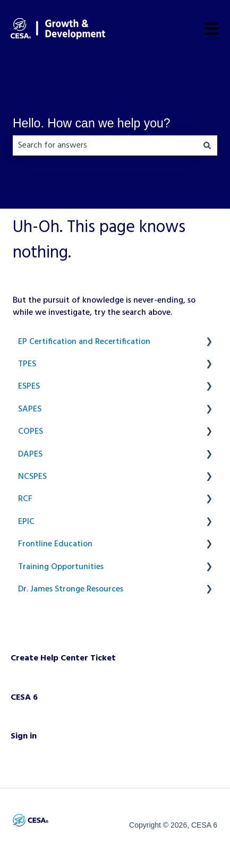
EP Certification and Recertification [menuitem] (84, 342)
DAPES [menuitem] (30, 454)
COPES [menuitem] (31, 432)
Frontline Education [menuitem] (55, 544)
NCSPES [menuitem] (32, 477)
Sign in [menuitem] (24, 736)
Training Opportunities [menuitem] (61, 567)
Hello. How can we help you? (92, 123)
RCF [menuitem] (25, 499)
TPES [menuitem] (27, 364)
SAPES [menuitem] (30, 409)
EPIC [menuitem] (26, 522)
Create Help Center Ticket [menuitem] (63, 658)
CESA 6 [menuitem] (24, 698)
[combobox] (105, 145)
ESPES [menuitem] (29, 386)
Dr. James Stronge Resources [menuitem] (71, 589)
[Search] (207, 145)
